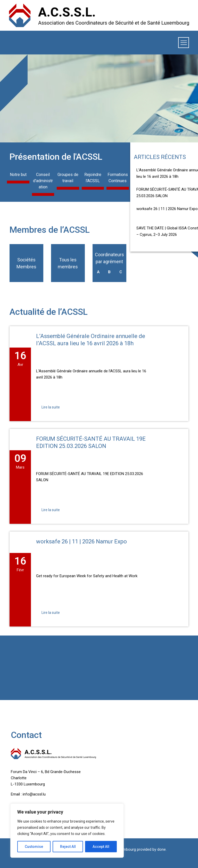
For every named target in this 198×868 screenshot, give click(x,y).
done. (162, 849)
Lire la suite (51, 407)
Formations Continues (118, 178)
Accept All (101, 847)
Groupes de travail (68, 178)
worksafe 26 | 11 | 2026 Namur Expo (167, 209)
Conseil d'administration (43, 181)
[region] (67, 831)
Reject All (68, 847)
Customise (34, 847)
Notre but (18, 175)
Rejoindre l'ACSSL (93, 178)
